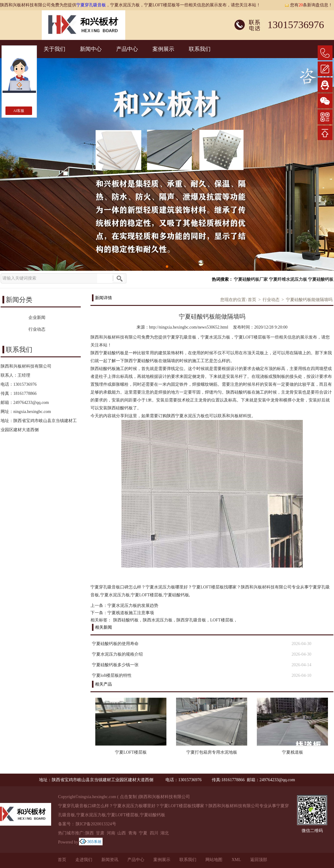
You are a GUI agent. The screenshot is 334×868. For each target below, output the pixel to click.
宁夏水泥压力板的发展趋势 (133, 606)
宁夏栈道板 (293, 752)
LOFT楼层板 (222, 620)
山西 (122, 833)
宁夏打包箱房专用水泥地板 (212, 752)
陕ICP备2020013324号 (96, 824)
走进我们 (84, 860)
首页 (252, 300)
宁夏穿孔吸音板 (91, 5)
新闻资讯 (110, 860)
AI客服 (19, 111)
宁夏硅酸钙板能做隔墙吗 (309, 300)
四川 (154, 833)
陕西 (90, 833)
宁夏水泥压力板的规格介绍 (117, 654)
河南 (111, 833)
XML (236, 860)
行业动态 (271, 300)
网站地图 (214, 860)
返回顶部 (259, 860)
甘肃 (100, 833)
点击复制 (128, 797)
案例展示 (163, 49)
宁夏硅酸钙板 (321, 279)
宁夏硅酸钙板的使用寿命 (115, 644)
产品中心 (127, 49)
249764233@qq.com (31, 403)
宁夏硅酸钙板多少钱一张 (115, 665)
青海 (133, 833)
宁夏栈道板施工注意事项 (131, 613)
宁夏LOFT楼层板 (131, 752)
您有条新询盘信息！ (308, 5)
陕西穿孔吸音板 (191, 620)
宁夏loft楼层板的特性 (112, 675)
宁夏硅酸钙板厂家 (251, 279)
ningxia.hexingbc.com (32, 412)
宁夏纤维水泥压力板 (288, 279)
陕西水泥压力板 (158, 620)
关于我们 (54, 49)
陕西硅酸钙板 (126, 620)
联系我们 (200, 49)
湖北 (165, 833)
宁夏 (143, 833)
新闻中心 (91, 49)
